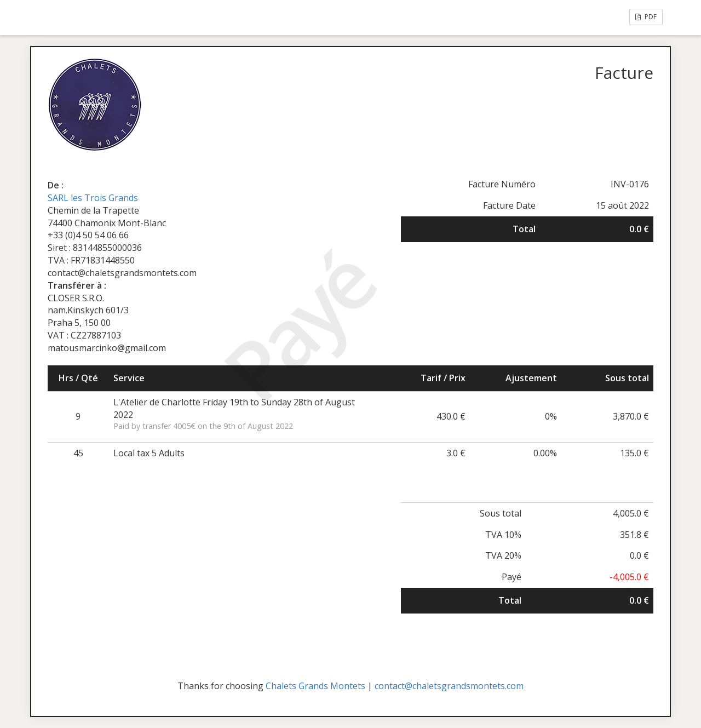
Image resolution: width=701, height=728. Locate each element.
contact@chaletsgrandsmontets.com (449, 686)
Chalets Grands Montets (315, 686)
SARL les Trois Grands (93, 198)
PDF (646, 17)
